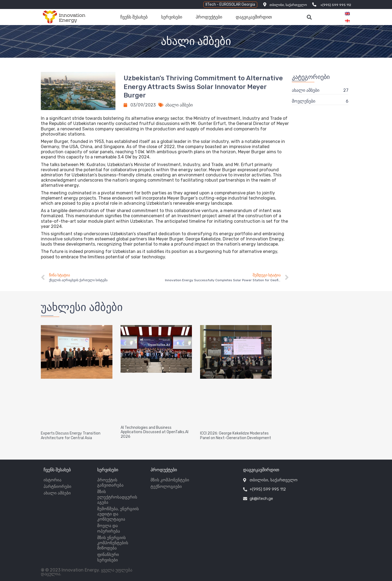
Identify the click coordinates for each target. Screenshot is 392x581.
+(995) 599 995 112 (336, 5)
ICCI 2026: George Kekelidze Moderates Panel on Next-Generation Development (236, 436)
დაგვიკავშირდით (254, 17)
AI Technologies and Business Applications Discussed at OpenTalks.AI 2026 (154, 432)
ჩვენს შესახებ (134, 17)
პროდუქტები (209, 17)
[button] (230, 5)
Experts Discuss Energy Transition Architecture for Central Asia (71, 436)
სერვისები (172, 17)
